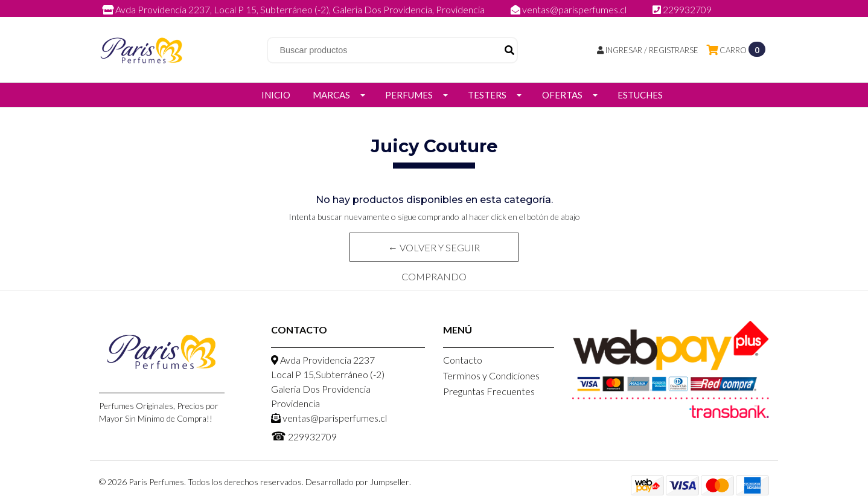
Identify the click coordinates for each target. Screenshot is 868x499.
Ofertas (562, 95)
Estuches (640, 95)
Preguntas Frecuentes (489, 391)
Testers (487, 95)
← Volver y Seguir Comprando (434, 252)
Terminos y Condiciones (491, 375)
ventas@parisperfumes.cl (570, 9)
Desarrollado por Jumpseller (357, 482)
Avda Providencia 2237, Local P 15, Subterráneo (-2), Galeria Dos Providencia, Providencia (294, 9)
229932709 (682, 9)
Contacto (463, 360)
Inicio (276, 95)
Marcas (331, 95)
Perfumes (409, 95)
